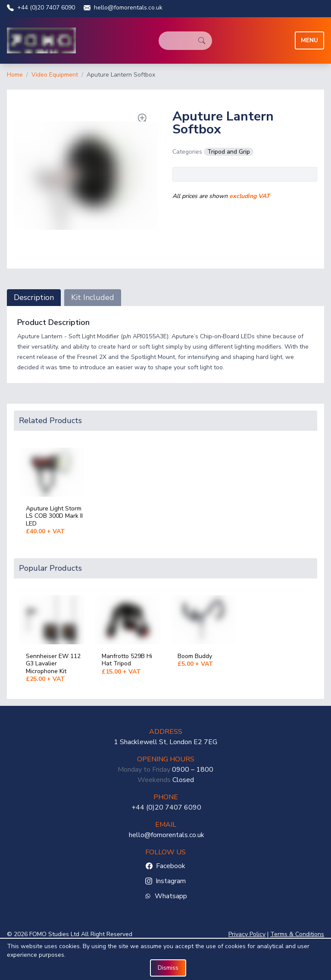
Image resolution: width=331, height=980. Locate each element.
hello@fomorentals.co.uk (123, 8)
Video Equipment (55, 75)
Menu (309, 40)
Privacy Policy (247, 934)
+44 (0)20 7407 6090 (41, 8)
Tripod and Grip (229, 152)
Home (15, 75)
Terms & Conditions (297, 934)
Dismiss (168, 968)
